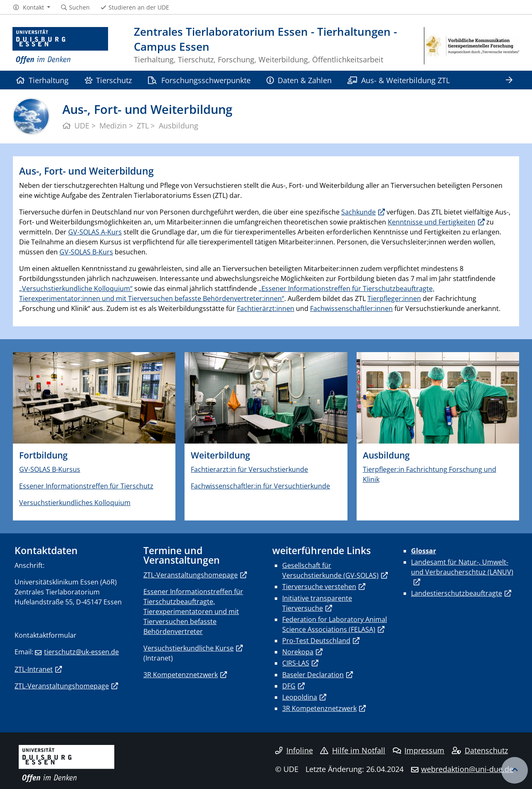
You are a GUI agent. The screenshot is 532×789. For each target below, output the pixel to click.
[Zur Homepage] (60, 46)
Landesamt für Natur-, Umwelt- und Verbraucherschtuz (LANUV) (462, 567)
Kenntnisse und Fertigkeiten (432, 222)
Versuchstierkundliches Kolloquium (75, 503)
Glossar (424, 551)
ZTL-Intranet (34, 669)
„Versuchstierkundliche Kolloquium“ (76, 288)
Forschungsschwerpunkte (199, 80)
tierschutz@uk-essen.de (81, 652)
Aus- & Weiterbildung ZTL (398, 80)
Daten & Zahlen (299, 80)
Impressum (419, 750)
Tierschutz (108, 80)
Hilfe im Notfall (353, 750)
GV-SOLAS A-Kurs (95, 232)
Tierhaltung (42, 80)
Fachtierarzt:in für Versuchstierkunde (249, 469)
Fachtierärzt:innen (266, 308)
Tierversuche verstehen (319, 587)
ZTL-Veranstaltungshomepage (62, 686)
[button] (31, 7)
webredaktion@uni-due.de (467, 769)
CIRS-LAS (296, 663)
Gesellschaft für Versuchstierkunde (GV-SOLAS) (330, 570)
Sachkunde (358, 212)
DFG (289, 686)
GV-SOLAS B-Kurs (86, 252)
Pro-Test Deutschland (316, 641)
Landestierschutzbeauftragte (457, 593)
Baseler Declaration (313, 675)
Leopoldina (300, 697)
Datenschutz (480, 750)
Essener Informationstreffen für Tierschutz (86, 486)
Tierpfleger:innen (394, 298)
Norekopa (298, 652)
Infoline (294, 750)
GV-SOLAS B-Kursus (50, 469)
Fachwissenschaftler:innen (351, 308)
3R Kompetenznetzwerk (181, 675)
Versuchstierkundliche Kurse (188, 648)
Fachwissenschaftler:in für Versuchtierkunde (260, 486)
